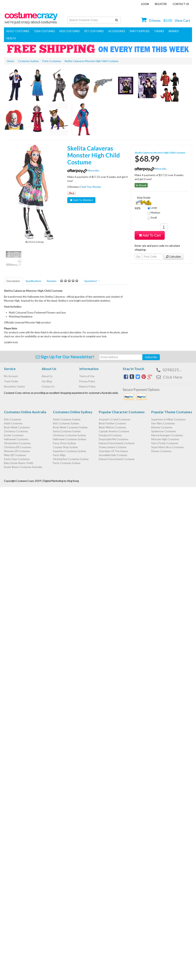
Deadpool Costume (110, 435)
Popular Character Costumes (122, 412)
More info (83, 171)
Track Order (11, 381)
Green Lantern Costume (113, 447)
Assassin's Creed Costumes (115, 419)
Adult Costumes (18, 31)
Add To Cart (150, 235)
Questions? (92, 281)
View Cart (182, 20)
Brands (174, 31)
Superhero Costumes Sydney (70, 451)
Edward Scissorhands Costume (117, 443)
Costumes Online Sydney (73, 412)
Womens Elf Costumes (17, 451)
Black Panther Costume (112, 423)
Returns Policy (87, 386)
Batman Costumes (162, 427)
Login (145, 4)
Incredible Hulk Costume (113, 455)
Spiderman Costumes (164, 431)
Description (13, 281)
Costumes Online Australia (25, 412)
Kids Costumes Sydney (66, 423)
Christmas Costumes (16, 431)
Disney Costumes (161, 451)
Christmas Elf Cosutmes (18, 447)
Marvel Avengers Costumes (167, 435)
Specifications (33, 281)
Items (155, 20)
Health (11, 38)
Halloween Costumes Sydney (70, 439)
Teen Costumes (44, 31)
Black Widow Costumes (112, 427)
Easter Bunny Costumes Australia (23, 467)
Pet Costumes (94, 31)
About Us (47, 376)
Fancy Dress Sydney (64, 443)
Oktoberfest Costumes (17, 443)
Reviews (63, 281)
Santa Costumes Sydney (67, 431)
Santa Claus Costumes (17, 459)
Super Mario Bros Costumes (167, 447)
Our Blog (47, 381)
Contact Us (181, 4)
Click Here (173, 377)
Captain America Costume (114, 431)
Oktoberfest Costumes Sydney (71, 459)
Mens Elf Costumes (15, 455)
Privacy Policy (87, 381)
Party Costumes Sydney (67, 463)
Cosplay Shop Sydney (65, 447)
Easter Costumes (14, 435)
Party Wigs (59, 455)
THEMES (159, 31)
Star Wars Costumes (163, 423)
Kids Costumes (70, 31)
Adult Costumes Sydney (67, 419)
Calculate (173, 257)
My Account (11, 376)
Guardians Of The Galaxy (113, 451)
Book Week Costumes (17, 427)
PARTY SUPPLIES (140, 31)
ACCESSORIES (117, 31)
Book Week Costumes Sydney (70, 427)
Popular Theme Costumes (172, 412)
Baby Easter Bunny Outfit (19, 463)
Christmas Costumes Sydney (69, 435)
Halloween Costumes (16, 439)
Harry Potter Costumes (165, 443)
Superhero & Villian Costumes (168, 419)
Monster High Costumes (165, 439)
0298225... (172, 370)
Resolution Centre (14, 386)
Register (161, 4)
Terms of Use (87, 376)
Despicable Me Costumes (114, 439)
